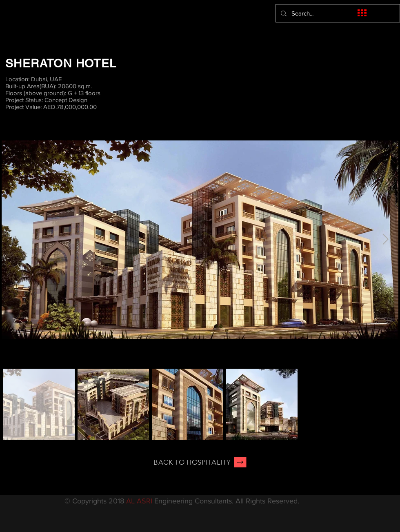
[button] (362, 13)
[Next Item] (386, 239)
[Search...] (337, 13)
